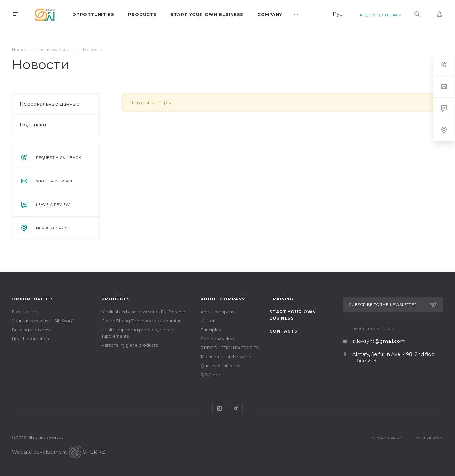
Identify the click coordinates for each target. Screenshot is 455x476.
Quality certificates (220, 366)
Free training (25, 312)
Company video (217, 339)
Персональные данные (50, 104)
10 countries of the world (226, 357)
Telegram (236, 408)
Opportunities (33, 299)
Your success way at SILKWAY (42, 321)
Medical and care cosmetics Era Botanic (143, 312)
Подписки (33, 125)
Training (282, 299)
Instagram (219, 408)
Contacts (283, 331)
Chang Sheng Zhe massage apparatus (141, 321)
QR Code (210, 375)
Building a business (31, 330)
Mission (208, 321)
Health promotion (30, 339)
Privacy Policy (386, 438)
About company (223, 299)
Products (116, 299)
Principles (211, 330)
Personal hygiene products (129, 345)
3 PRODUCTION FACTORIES (230, 348)
